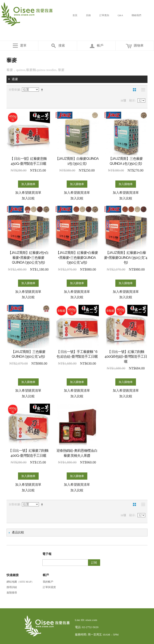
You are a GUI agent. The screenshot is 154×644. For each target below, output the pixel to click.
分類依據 (14, 90)
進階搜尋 (12, 593)
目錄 (88, 15)
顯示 (132, 100)
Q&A (120, 15)
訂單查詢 (104, 15)
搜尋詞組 (12, 587)
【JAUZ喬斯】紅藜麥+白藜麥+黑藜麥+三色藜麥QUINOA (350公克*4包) (77, 258)
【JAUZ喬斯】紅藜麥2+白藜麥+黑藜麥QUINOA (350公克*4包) (126, 258)
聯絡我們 (136, 15)
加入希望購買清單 (28, 193)
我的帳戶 (48, 582)
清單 (142, 90)
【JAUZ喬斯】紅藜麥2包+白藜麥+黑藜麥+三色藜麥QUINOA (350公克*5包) (28, 258)
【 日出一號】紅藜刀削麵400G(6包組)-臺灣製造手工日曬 (126, 357)
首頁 (75, 15)
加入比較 (28, 198)
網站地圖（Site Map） (20, 582)
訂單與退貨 (49, 587)
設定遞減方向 (43, 90)
